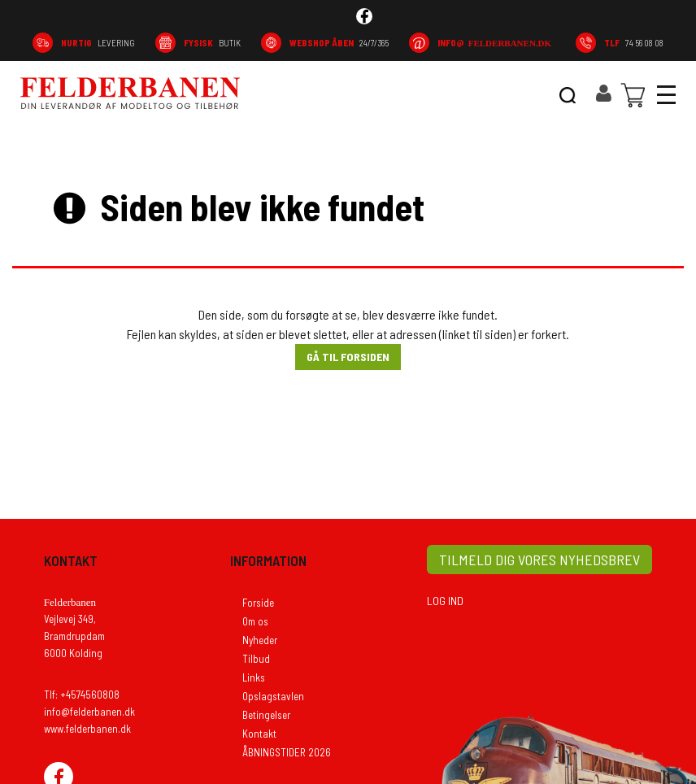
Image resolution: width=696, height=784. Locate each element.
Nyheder (260, 640)
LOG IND (445, 601)
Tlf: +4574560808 (82, 695)
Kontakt (259, 734)
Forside (258, 603)
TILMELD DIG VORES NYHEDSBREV (539, 560)
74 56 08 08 (634, 43)
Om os (255, 621)
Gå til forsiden (348, 357)
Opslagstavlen (273, 696)
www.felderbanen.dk (87, 729)
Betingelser (266, 715)
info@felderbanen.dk (89, 712)
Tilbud (256, 659)
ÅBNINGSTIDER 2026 (287, 752)
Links (254, 677)
